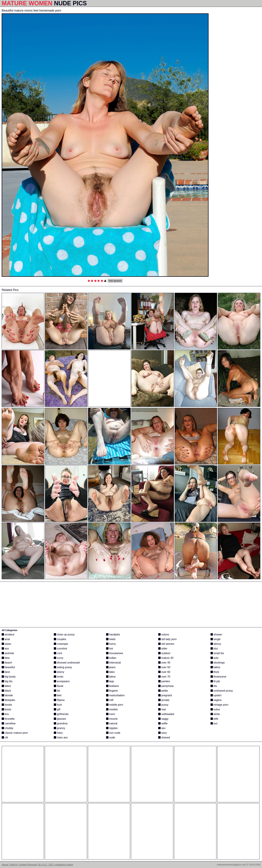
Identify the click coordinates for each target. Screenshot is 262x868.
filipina (59, 700)
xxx (214, 723)
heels (111, 639)
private (164, 700)
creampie (61, 644)
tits (214, 686)
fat (57, 691)
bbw (6, 658)
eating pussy (63, 667)
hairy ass (61, 737)
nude (111, 737)
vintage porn (219, 705)
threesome (218, 677)
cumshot (60, 649)
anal (6, 639)
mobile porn (115, 705)
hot (110, 649)
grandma (61, 723)
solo (215, 658)
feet (58, 695)
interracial (113, 663)
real (162, 709)
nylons (164, 634)
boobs (7, 705)
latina (111, 677)
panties (164, 681)
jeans (111, 667)
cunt (58, 653)
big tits (7, 681)
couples (60, 639)
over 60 (164, 672)
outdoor (164, 653)
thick (215, 672)
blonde (7, 695)
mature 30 (166, 658)
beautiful (8, 667)
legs (110, 681)
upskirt (216, 695)
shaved (164, 737)
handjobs (113, 634)
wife (214, 719)
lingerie (112, 691)
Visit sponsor (115, 281)
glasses (60, 719)
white (215, 714)
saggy (163, 719)
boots (7, 709)
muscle (112, 719)
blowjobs (8, 700)
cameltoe (9, 723)
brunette (8, 719)
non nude (113, 733)
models (112, 709)
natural (112, 723)
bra (5, 714)
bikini (6, 686)
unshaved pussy (222, 691)
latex (110, 672)
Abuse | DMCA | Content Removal (19, 865)
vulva (215, 709)
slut (214, 649)
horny (111, 644)
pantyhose (166, 686)
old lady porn (167, 639)
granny (59, 728)
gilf (57, 709)
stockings (218, 663)
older (163, 649)
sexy (162, 733)
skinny (216, 644)
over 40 (164, 663)
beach (7, 663)
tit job (215, 681)
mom (111, 714)
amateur (8, 634)
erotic (59, 677)
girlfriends (61, 714)
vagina (216, 700)
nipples (112, 728)
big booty (9, 677)
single (216, 639)
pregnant (165, 695)
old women (166, 644)
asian (6, 644)
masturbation (115, 695)
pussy (163, 705)
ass (5, 649)
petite (163, 691)
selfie (163, 723)
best (6, 672)
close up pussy (64, 634)
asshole (8, 653)
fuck (58, 705)
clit (5, 737)
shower (216, 634)
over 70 (164, 677)
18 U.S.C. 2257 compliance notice (55, 865)
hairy (58, 733)
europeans (62, 681)
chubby (8, 728)
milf (110, 700)
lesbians (113, 686)
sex (162, 728)
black (6, 691)
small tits (217, 653)
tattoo (215, 667)
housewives (115, 653)
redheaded (166, 714)
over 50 (164, 667)
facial (58, 686)
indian (111, 658)
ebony (59, 672)
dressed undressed (67, 663)
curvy (59, 658)
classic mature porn (15, 733)
